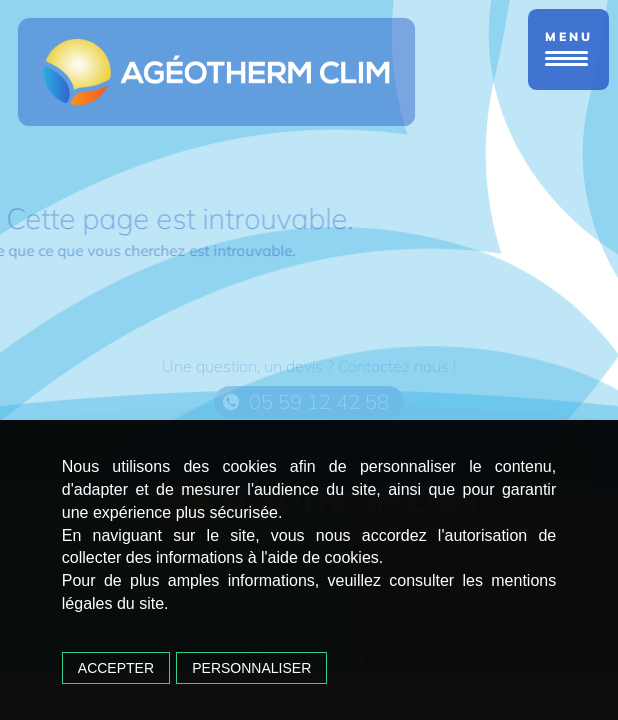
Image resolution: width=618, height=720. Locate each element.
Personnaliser (251, 668)
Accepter (116, 668)
